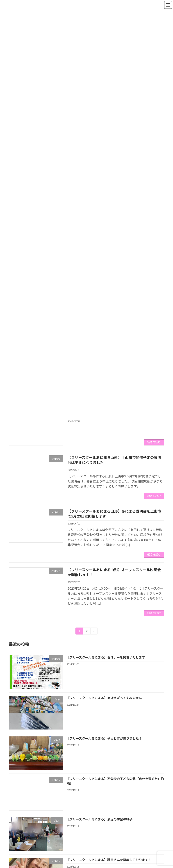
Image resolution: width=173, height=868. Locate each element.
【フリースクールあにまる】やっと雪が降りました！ (104, 738)
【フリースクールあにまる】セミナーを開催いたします (106, 657)
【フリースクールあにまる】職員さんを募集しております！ (109, 860)
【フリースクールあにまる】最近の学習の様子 (99, 819)
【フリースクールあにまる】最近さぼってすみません (104, 698)
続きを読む (154, 442)
